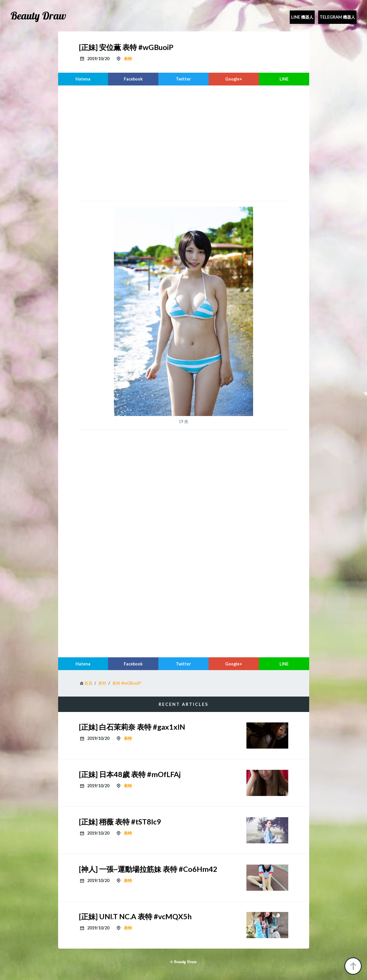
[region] (184, 142)
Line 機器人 (302, 17)
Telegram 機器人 (337, 17)
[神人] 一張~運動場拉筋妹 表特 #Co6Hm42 (148, 869)
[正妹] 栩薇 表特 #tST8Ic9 (120, 822)
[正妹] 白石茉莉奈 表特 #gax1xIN (132, 727)
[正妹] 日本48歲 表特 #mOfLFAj (130, 774)
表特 (128, 59)
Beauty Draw (38, 16)
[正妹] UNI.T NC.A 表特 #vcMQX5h (135, 916)
